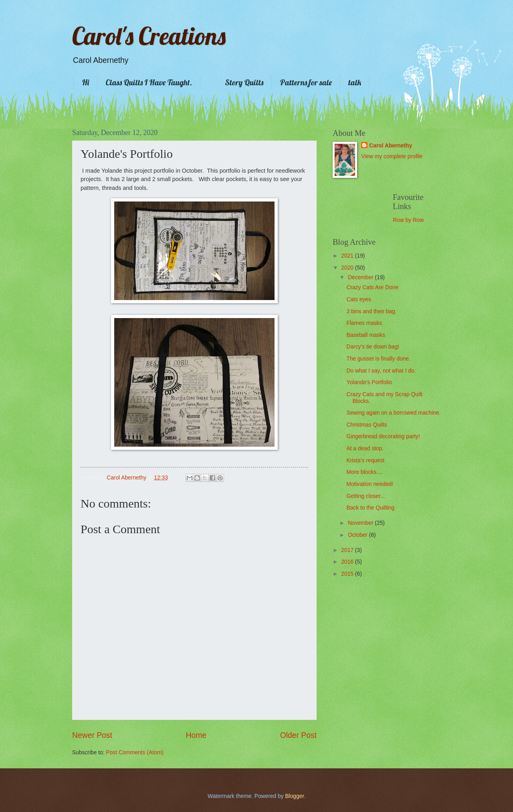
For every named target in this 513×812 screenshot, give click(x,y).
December (361, 277)
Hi (85, 82)
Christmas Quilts (367, 425)
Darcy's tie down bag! (373, 347)
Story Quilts (244, 82)
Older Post (298, 735)
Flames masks (364, 323)
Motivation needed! (370, 484)
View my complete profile (392, 156)
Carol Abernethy (391, 146)
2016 (348, 562)
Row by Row (408, 220)
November (361, 523)
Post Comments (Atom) (134, 753)
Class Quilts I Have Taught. (149, 82)
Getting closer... (366, 496)
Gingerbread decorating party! (383, 436)
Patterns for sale (306, 82)
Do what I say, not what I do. (381, 371)
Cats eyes (358, 299)
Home (196, 735)
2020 (348, 268)
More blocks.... (364, 472)
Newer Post (92, 735)
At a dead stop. (365, 448)
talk (355, 82)
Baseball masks (366, 335)
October (358, 535)
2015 (348, 574)
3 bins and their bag (371, 311)
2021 (348, 256)
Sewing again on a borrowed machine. (393, 413)
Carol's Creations (149, 36)
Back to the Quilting (370, 508)
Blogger (294, 796)
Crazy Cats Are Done (372, 287)
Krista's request (365, 460)
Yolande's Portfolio (369, 382)
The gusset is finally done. (378, 359)
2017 (348, 550)
